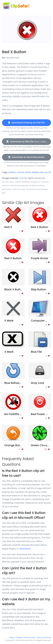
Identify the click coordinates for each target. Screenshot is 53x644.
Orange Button (14, 445)
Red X (8, 227)
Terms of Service (44, 637)
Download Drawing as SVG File (26, 123)
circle (28, 172)
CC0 (21, 178)
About (12, 637)
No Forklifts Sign (15, 414)
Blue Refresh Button (17, 383)
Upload (19, 637)
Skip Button (39, 289)
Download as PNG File (27, 142)
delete (35, 172)
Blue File (36, 352)
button (12, 172)
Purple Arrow (40, 258)
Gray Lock (37, 383)
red (41, 172)
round (47, 172)
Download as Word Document (27, 157)
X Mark (9, 321)
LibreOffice (25, 549)
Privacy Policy (30, 637)
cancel (20, 172)
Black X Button (14, 289)
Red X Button (40, 227)
